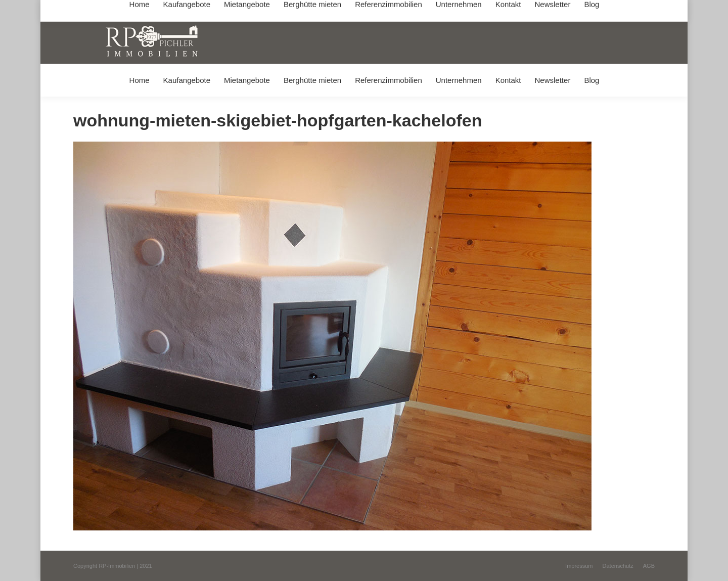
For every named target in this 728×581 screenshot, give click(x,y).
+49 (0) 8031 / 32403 (233, 9)
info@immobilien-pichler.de (313, 9)
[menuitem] (139, 80)
